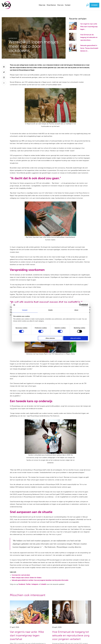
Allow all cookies (76, 338)
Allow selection (50, 338)
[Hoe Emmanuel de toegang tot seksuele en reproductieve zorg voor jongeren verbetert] (73, 37)
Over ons (60, 5)
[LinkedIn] (4, 78)
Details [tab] (51, 310)
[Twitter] (4, 72)
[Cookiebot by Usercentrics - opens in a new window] (80, 305)
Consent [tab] (25, 310)
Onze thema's (51, 5)
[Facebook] (4, 67)
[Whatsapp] (4, 83)
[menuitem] (42, 5)
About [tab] (76, 310)
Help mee (42, 5)
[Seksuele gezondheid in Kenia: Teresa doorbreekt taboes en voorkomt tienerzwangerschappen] (73, 47)
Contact (68, 5)
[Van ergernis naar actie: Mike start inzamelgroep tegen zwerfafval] (73, 26)
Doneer (94, 5)
